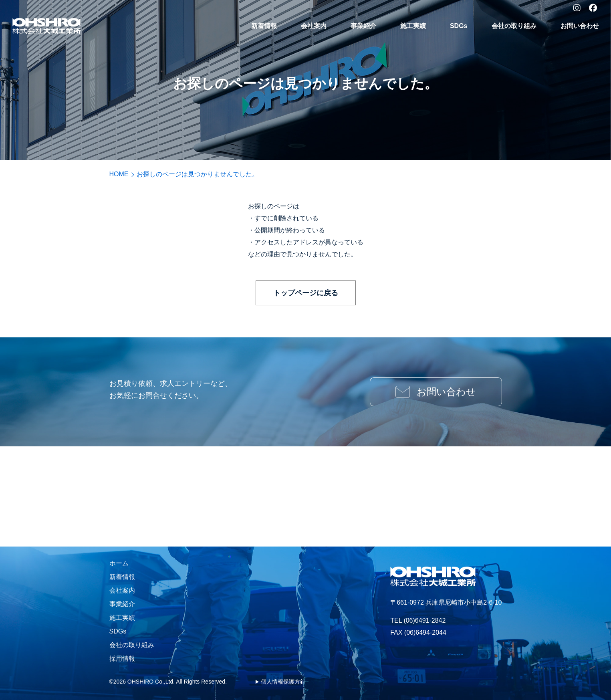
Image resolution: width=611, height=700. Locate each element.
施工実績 (413, 26)
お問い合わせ (580, 26)
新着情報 (264, 26)
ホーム (119, 563)
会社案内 (314, 26)
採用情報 (122, 659)
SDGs (459, 26)
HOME (119, 174)
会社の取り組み (514, 26)
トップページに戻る (306, 293)
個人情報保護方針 (283, 682)
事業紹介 (363, 26)
